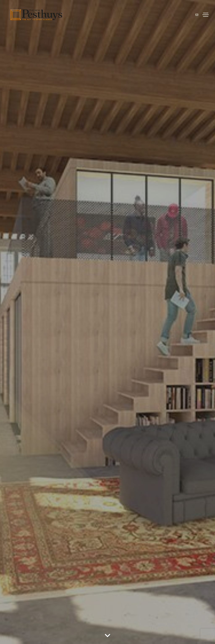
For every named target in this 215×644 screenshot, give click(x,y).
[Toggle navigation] (206, 15)
